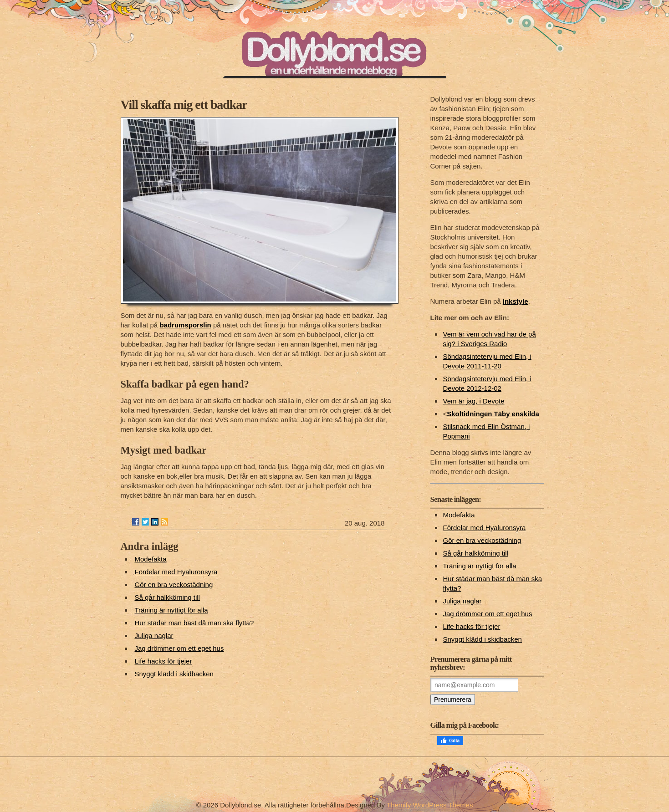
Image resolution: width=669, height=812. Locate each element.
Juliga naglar (154, 636)
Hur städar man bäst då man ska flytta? (194, 623)
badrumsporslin (185, 325)
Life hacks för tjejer (163, 661)
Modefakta (151, 559)
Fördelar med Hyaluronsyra (176, 572)
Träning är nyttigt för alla (171, 610)
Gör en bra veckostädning (174, 585)
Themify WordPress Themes (430, 805)
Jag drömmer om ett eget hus (179, 648)
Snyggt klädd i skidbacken (174, 674)
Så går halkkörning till (167, 597)
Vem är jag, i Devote (474, 401)
